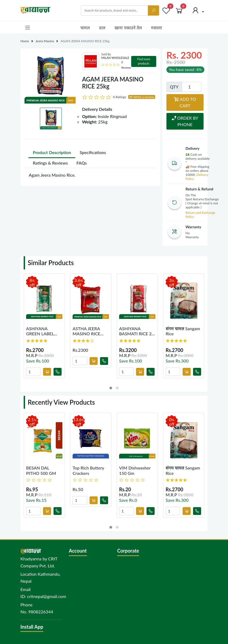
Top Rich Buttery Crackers (88, 470)
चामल (85, 28)
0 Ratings (120, 97)
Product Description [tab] (52, 152)
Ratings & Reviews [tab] (50, 163)
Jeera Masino (45, 41)
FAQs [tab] (82, 163)
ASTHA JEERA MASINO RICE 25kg (86, 334)
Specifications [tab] (93, 152)
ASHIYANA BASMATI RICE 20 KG (137, 334)
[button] (28, 28)
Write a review (142, 97)
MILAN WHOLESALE (115, 58)
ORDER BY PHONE (185, 121)
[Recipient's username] (115, 10)
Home (25, 41)
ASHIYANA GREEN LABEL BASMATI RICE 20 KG (44, 336)
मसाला (156, 28)
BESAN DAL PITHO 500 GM (41, 470)
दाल (102, 28)
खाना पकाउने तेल (128, 28)
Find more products (144, 61)
